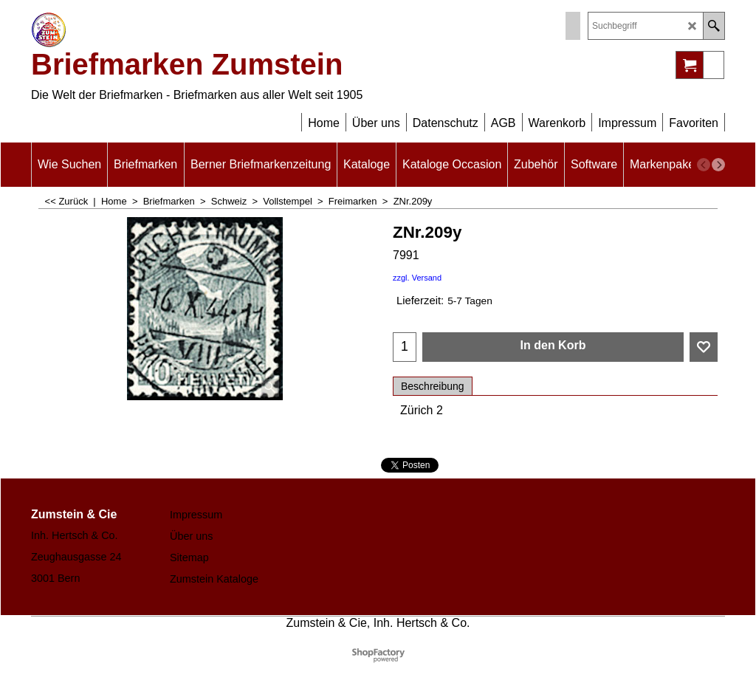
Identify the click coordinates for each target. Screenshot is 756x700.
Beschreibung (433, 386)
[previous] (704, 165)
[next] (718, 165)
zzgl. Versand (417, 278)
